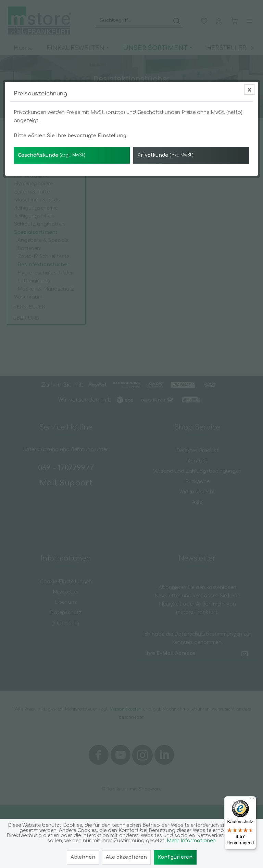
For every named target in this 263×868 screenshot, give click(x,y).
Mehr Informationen (191, 841)
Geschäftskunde (52, 155)
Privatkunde (165, 155)
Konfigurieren (175, 857)
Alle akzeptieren (126, 857)
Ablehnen (83, 857)
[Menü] (252, 800)
